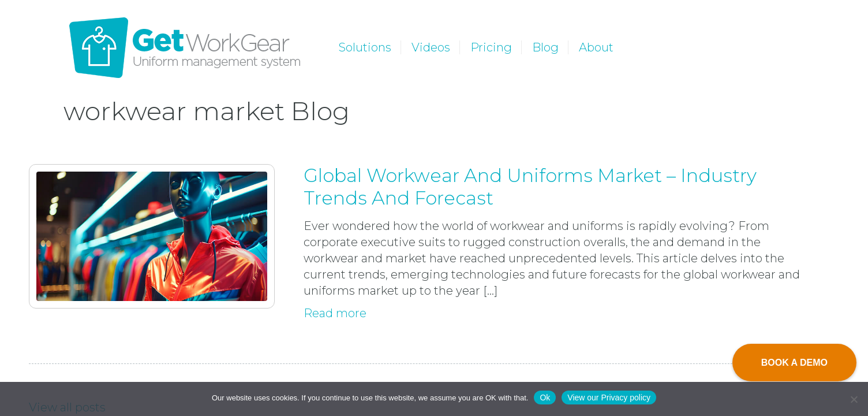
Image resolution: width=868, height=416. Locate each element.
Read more (335, 313)
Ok (545, 398)
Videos (431, 47)
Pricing (491, 47)
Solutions (365, 47)
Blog (545, 47)
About (596, 47)
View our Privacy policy (609, 398)
